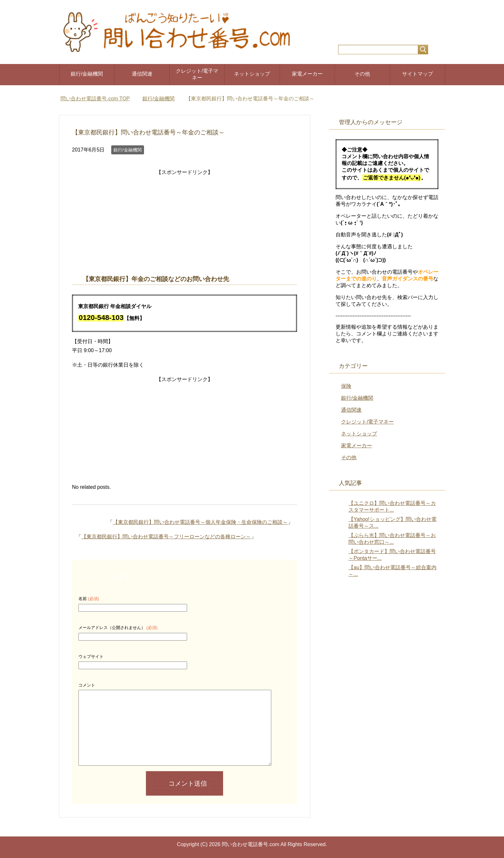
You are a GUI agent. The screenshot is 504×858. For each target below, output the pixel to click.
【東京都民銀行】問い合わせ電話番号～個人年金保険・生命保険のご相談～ (200, 522)
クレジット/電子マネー (197, 74)
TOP (95, 99)
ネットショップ (252, 74)
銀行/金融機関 (87, 74)
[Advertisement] (184, 222)
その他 (362, 74)
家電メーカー (307, 74)
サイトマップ (418, 74)
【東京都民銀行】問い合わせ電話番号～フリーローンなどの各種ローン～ (166, 537)
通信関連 (142, 74)
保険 (346, 386)
